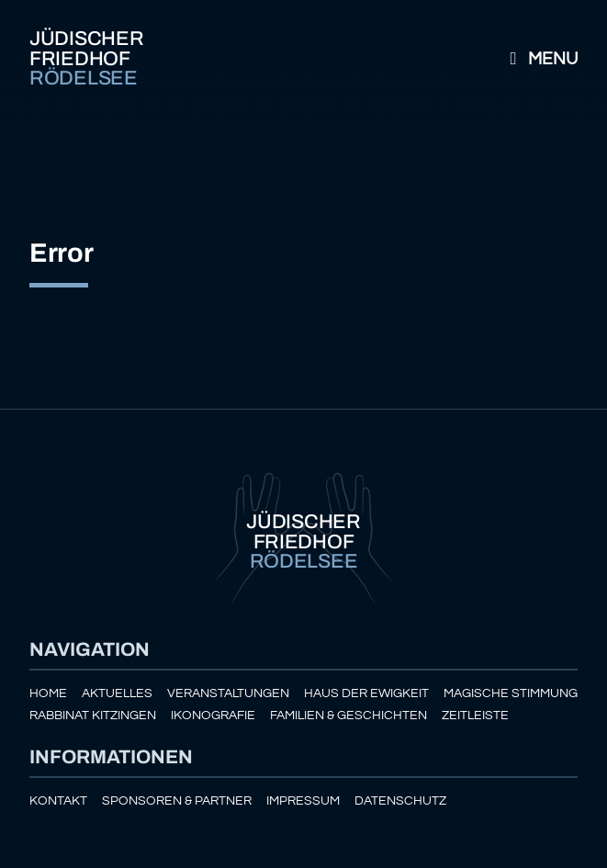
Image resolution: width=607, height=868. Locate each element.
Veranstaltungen (228, 693)
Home (48, 693)
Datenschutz (400, 800)
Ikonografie (213, 715)
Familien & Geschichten (348, 715)
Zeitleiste (475, 715)
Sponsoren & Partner (177, 800)
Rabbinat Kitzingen (93, 715)
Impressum (303, 800)
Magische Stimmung (511, 693)
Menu (540, 59)
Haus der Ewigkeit (366, 693)
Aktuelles (117, 693)
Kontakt (58, 800)
